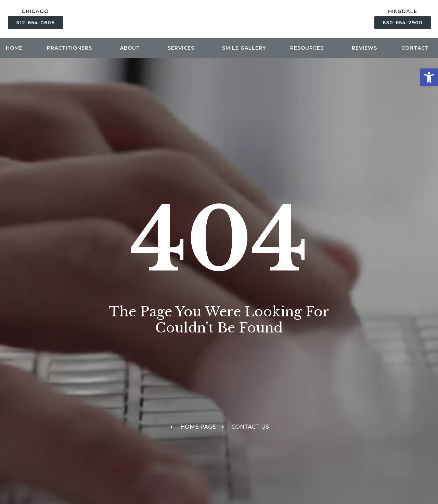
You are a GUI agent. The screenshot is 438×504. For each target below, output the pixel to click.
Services (183, 48)
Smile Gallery (244, 48)
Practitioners (71, 48)
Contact (417, 48)
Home (14, 48)
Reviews (364, 48)
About (132, 48)
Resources (309, 48)
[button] (429, 77)
